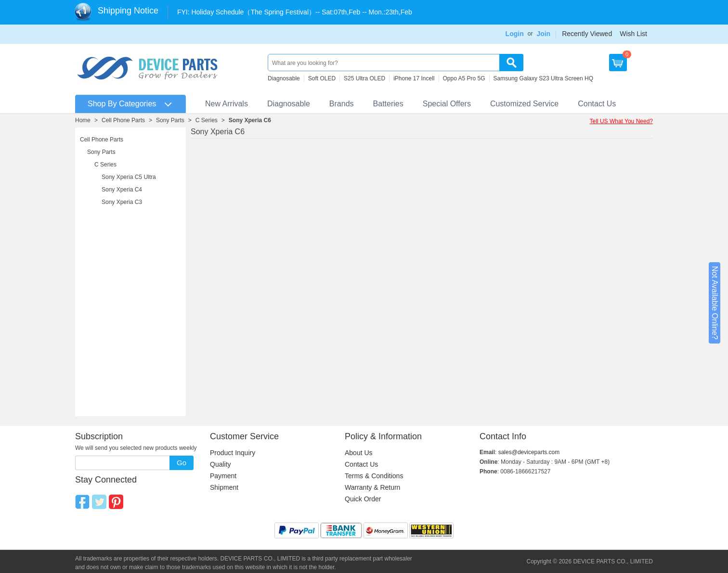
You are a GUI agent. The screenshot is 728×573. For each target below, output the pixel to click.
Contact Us (597, 104)
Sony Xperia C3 (122, 202)
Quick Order (363, 499)
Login (515, 34)
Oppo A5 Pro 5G (464, 78)
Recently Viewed (587, 34)
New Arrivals (227, 104)
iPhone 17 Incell (414, 78)
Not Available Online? (715, 303)
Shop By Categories (122, 104)
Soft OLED (322, 78)
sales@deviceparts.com (529, 452)
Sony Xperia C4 (122, 190)
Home (83, 120)
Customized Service (524, 104)
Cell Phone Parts (123, 120)
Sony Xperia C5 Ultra (129, 177)
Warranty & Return (372, 487)
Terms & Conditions (374, 476)
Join (543, 34)
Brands (342, 104)
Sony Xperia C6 (250, 120)
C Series (207, 120)
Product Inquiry (233, 453)
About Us (359, 453)
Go (182, 463)
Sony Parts (170, 120)
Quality (221, 464)
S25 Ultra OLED (364, 78)
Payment (223, 476)
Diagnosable (284, 78)
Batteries (388, 104)
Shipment (224, 487)
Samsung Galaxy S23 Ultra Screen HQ (543, 78)
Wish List (633, 34)
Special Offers (447, 104)
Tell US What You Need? (621, 121)
